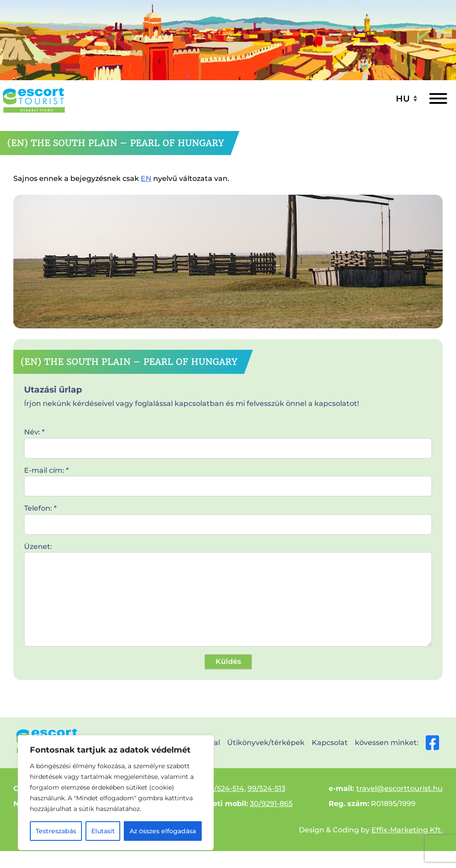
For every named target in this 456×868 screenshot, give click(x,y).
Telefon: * (228, 516)
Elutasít (103, 831)
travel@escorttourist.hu (399, 788)
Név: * (228, 440)
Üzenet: (228, 595)
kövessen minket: (397, 743)
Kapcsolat (330, 743)
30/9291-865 (271, 804)
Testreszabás (56, 831)
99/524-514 (225, 788)
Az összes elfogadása (163, 831)
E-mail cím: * (228, 478)
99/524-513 (267, 788)
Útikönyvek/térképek (266, 743)
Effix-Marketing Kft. (407, 830)
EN (146, 178)
